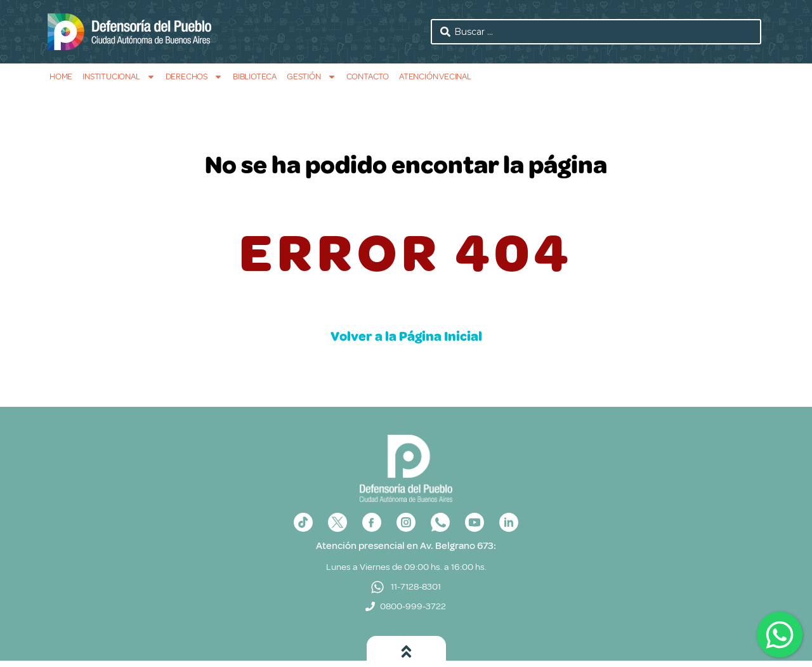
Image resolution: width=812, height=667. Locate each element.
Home (61, 76)
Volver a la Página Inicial (406, 336)
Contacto (368, 76)
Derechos (194, 76)
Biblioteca (255, 76)
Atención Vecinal (435, 76)
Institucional (119, 76)
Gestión (311, 76)
